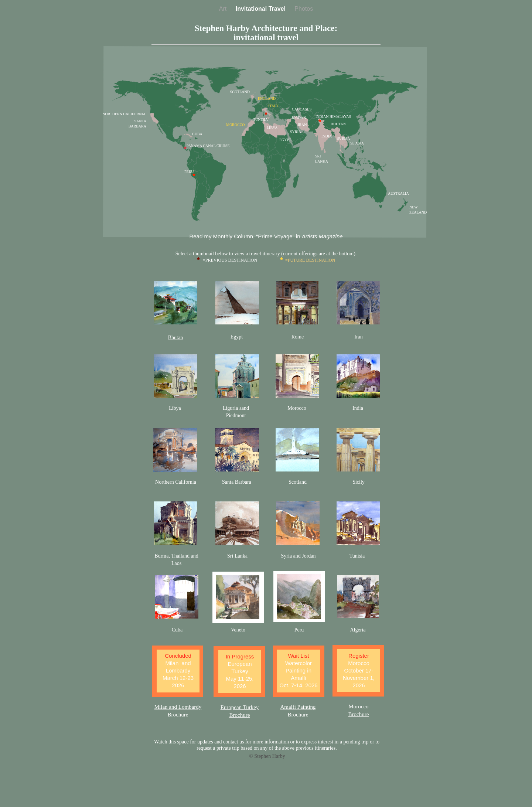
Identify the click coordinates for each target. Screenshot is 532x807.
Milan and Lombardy (178, 707)
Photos (304, 9)
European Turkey (240, 707)
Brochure (298, 715)
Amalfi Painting (298, 707)
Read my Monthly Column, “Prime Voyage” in (266, 236)
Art (224, 9)
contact (231, 742)
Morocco (358, 706)
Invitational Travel (262, 9)
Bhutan (175, 338)
